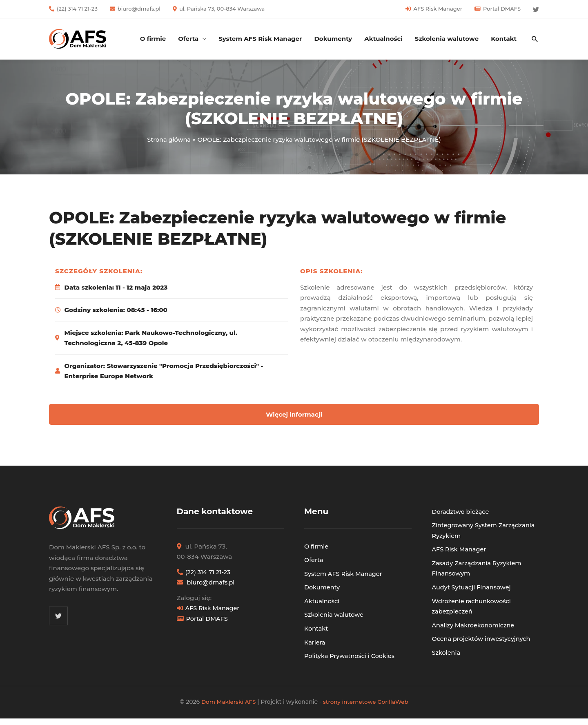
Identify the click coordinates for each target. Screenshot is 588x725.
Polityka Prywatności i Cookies (351, 656)
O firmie (153, 39)
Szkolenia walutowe (447, 39)
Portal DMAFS (502, 9)
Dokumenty (333, 39)
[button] (535, 39)
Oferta (188, 39)
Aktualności (383, 39)
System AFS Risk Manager (260, 39)
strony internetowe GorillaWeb (367, 702)
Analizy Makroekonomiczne (475, 625)
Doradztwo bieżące (462, 512)
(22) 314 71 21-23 (77, 9)
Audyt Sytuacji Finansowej (473, 587)
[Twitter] (536, 10)
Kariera (315, 642)
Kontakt (504, 39)
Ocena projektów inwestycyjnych (483, 639)
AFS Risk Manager (438, 9)
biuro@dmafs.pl (139, 9)
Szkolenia (447, 652)
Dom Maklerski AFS (227, 702)
